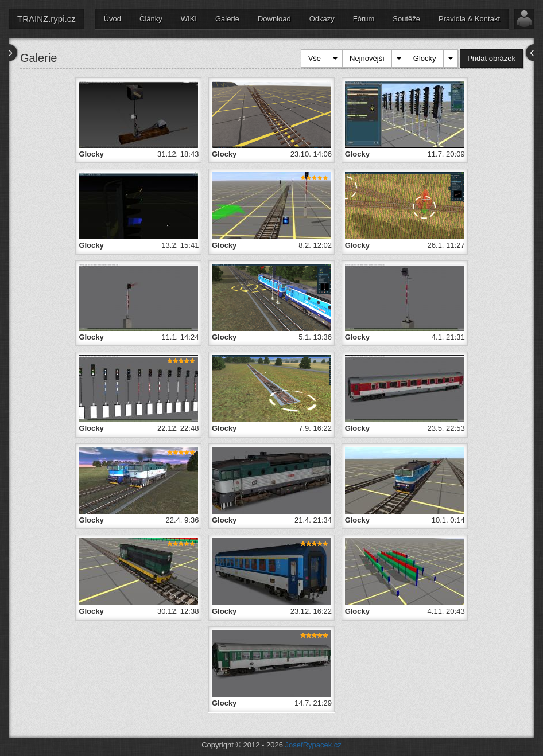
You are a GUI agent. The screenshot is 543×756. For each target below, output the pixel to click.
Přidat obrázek (491, 58)
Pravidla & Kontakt (469, 19)
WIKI (189, 19)
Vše (315, 58)
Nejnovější (367, 58)
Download (274, 19)
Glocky (425, 58)
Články (151, 19)
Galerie (227, 19)
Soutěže (406, 19)
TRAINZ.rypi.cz (46, 19)
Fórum (364, 19)
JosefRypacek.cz (313, 745)
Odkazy (322, 19)
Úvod (113, 19)
